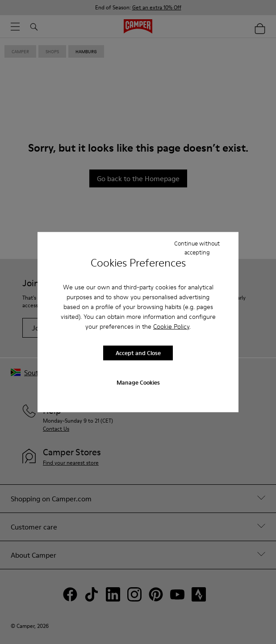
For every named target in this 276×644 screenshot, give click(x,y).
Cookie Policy (171, 326)
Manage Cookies (138, 382)
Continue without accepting (197, 248)
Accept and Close (138, 353)
